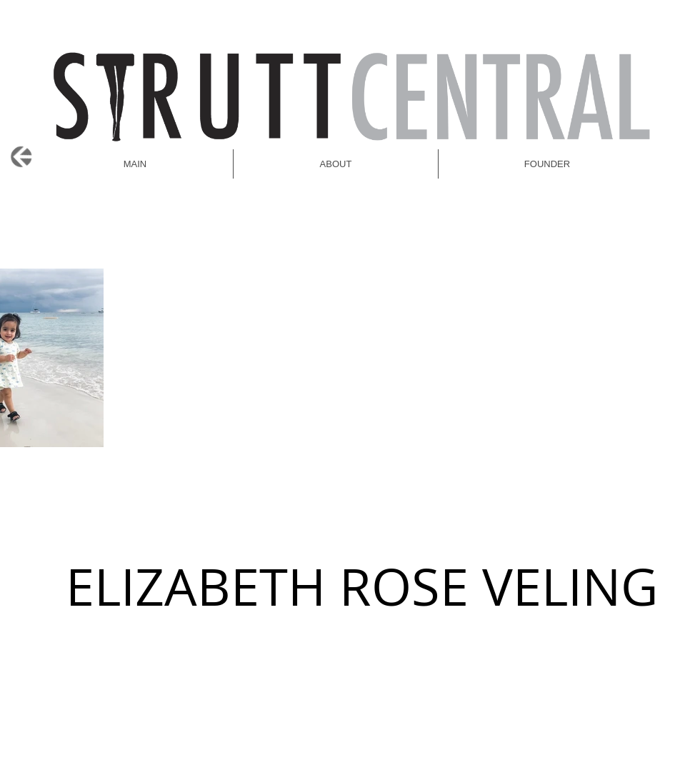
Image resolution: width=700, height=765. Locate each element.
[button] (547, 164)
